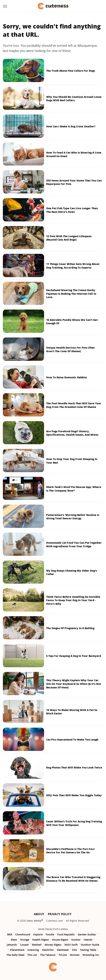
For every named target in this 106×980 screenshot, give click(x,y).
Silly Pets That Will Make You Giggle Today (74, 795)
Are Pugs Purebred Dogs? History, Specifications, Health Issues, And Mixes (72, 433)
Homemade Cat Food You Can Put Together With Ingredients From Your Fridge (74, 544)
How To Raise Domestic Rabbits (67, 377)
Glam (14, 940)
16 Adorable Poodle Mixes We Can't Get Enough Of (72, 322)
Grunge (25, 940)
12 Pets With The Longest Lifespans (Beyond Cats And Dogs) (69, 238)
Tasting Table (88, 950)
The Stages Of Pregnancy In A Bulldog (70, 628)
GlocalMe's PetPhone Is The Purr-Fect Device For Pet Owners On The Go (70, 851)
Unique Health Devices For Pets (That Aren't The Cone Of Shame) (70, 349)
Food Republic (66, 934)
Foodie (50, 934)
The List (32, 955)
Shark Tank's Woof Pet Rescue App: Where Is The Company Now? (74, 489)
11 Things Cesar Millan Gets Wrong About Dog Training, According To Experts (73, 266)
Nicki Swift (71, 945)
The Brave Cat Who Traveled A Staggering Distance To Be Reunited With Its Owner (73, 879)
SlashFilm (48, 950)
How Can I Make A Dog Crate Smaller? (71, 126)
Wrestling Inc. (91, 955)
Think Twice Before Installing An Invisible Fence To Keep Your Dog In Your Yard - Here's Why (73, 600)
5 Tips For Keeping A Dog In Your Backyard (74, 656)
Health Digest (41, 940)
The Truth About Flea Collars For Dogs (71, 71)
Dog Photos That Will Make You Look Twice (74, 767)
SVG (74, 950)
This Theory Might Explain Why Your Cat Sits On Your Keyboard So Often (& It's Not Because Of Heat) (74, 684)
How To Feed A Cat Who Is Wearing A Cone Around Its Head (74, 154)
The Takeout (48, 955)
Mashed (37, 945)
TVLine (63, 955)
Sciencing (33, 950)
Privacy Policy (60, 914)
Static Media (34, 921)
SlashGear (63, 950)
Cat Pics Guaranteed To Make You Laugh (72, 740)
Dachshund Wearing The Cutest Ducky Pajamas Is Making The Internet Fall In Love (71, 294)
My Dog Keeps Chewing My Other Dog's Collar (72, 572)
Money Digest (53, 945)
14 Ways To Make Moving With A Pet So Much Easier (72, 712)
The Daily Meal (15, 955)
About (39, 914)
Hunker (76, 940)
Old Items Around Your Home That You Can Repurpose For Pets (74, 182)
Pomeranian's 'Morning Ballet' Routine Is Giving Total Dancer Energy (73, 517)
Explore (38, 934)
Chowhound (23, 934)
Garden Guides (87, 934)
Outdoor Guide (90, 945)
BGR (10, 934)
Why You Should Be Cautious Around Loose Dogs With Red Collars (74, 99)
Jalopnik (12, 945)
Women (75, 955)
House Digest (60, 940)
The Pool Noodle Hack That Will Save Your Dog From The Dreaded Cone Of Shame (74, 405)
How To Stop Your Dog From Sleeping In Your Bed (72, 461)
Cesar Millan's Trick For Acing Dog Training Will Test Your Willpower (74, 823)
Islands (88, 940)
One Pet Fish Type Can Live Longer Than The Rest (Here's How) (72, 210)
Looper (24, 945)
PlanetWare (17, 950)
